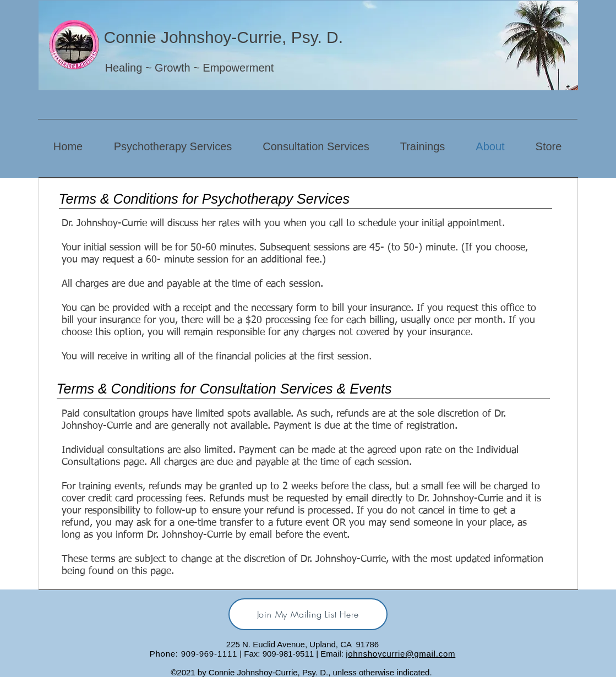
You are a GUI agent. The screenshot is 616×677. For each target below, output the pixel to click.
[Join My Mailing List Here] (308, 614)
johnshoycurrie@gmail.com (400, 654)
